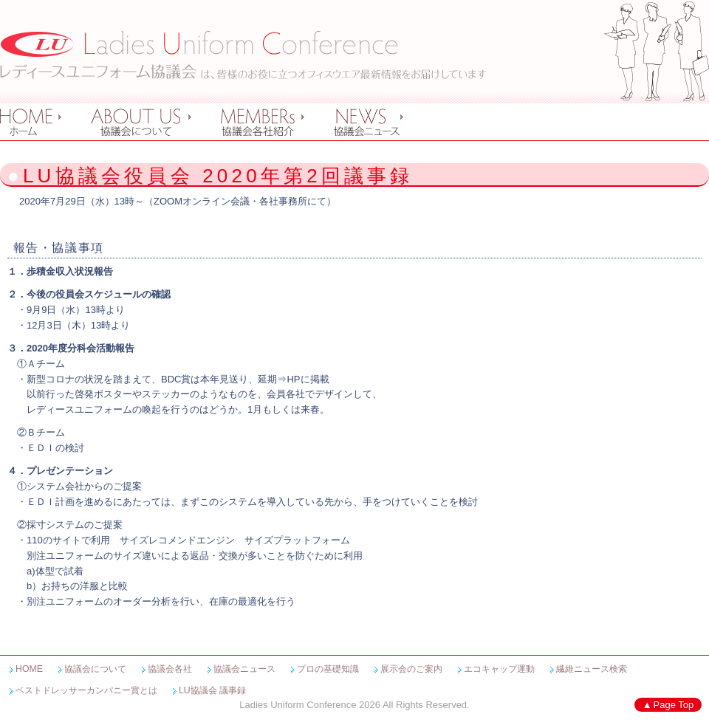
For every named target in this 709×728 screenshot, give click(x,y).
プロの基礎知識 (328, 669)
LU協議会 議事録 (212, 690)
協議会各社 (170, 669)
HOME (29, 669)
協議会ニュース (244, 669)
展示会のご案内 (411, 669)
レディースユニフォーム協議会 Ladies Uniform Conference (243, 55)
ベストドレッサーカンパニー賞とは (86, 690)
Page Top (674, 705)
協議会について (95, 669)
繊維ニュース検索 (592, 669)
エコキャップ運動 (499, 669)
